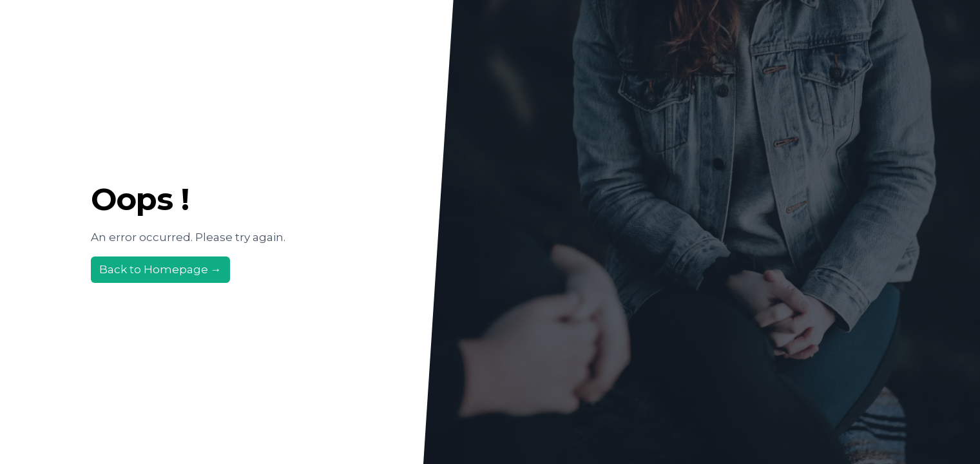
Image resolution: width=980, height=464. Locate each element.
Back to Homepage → (160, 269)
